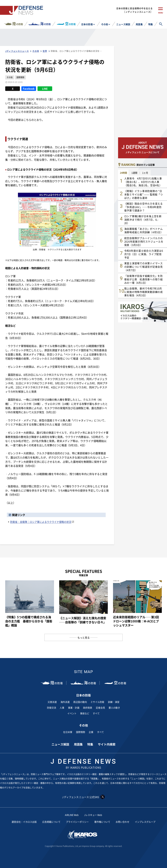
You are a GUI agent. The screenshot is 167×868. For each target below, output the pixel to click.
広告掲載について (51, 822)
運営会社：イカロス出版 (24, 822)
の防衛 (18, 24)
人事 (62, 708)
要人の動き (114, 708)
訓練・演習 (114, 702)
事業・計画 (74, 708)
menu (161, 13)
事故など (85, 713)
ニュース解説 (123, 24)
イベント (72, 713)
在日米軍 (68, 732)
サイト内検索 (107, 744)
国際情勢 (81, 732)
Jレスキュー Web (93, 815)
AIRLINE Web (72, 815)
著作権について (102, 822)
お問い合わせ (122, 822)
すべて (96, 713)
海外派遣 (65, 702)
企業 (91, 732)
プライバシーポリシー (77, 822)
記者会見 (100, 708)
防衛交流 (52, 708)
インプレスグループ (145, 822)
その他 (105, 24)
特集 (151, 24)
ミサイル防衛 (97, 702)
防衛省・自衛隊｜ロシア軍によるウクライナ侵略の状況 (41, 522)
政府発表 (88, 708)
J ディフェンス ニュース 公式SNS (83, 797)
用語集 (139, 24)
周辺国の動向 (80, 702)
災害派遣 (52, 702)
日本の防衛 (87, 24)
